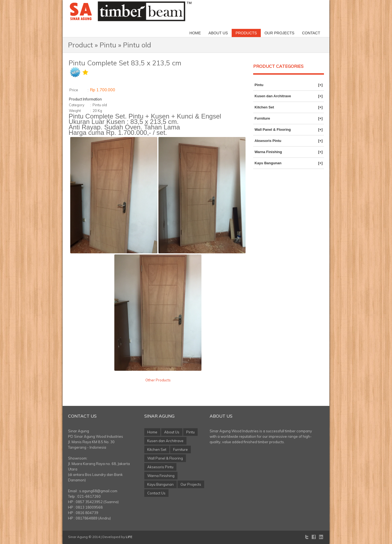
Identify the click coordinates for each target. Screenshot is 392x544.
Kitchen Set (289, 107)
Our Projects (280, 33)
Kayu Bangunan (289, 163)
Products (246, 33)
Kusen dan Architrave (289, 96)
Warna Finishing (289, 152)
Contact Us (82, 416)
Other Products (158, 380)
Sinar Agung (159, 416)
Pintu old (137, 45)
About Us (218, 33)
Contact (311, 33)
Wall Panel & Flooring (289, 130)
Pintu (108, 45)
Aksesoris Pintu (289, 141)
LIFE (129, 537)
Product (80, 45)
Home (195, 33)
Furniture (289, 118)
